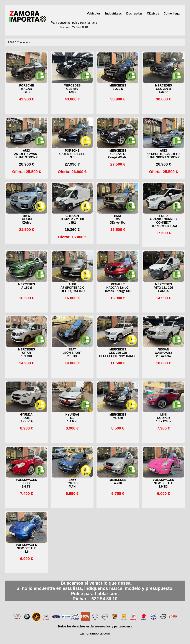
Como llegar (172, 13)
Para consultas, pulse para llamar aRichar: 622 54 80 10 (74, 25)
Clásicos (153, 13)
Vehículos (94, 13)
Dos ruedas (134, 13)
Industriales (114, 13)
